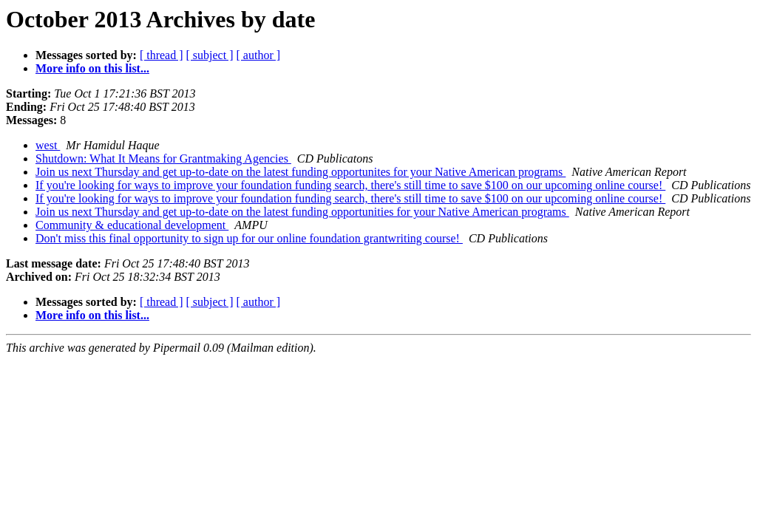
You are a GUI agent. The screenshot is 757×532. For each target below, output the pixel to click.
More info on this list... (92, 68)
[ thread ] (162, 55)
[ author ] (259, 55)
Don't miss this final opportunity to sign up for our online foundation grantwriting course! (249, 238)
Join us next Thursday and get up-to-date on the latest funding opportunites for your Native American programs (301, 172)
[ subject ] (210, 55)
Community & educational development (132, 225)
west (48, 145)
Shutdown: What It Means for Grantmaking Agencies (163, 158)
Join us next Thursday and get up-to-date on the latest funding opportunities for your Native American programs (302, 212)
